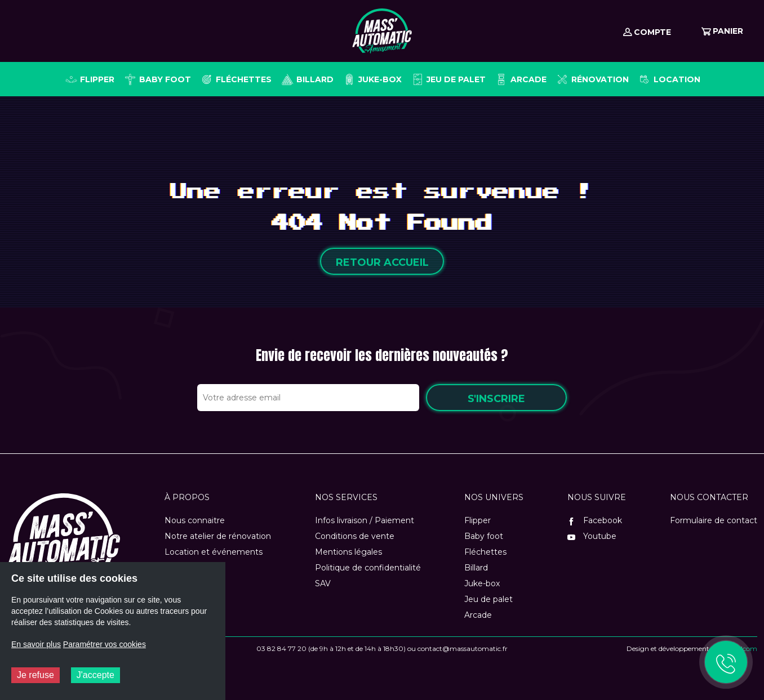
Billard (476, 568)
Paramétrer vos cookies (105, 644)
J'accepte (95, 675)
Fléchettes (485, 552)
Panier (722, 31)
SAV (323, 583)
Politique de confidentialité (368, 568)
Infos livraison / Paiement (365, 520)
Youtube (592, 536)
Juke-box (482, 583)
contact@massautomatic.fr (463, 648)
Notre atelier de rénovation (218, 536)
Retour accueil (382, 262)
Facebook (595, 520)
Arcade (478, 615)
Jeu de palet (488, 599)
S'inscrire (496, 399)
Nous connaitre (195, 520)
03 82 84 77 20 (281, 648)
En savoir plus (36, 644)
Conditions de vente (355, 536)
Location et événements (214, 552)
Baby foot (484, 536)
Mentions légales (348, 552)
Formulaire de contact (714, 520)
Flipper (477, 520)
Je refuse (35, 675)
